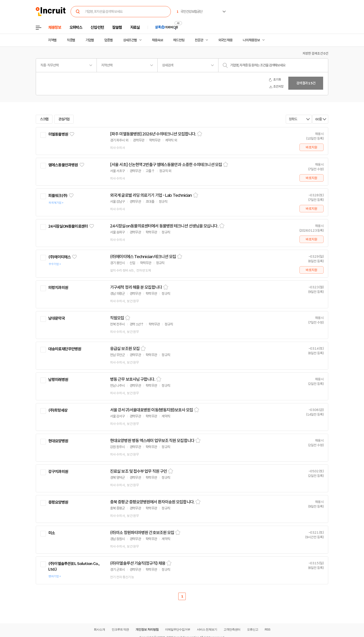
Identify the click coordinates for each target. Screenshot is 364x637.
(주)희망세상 (58, 410)
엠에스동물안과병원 (63, 165)
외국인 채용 (225, 40)
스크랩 (44, 119)
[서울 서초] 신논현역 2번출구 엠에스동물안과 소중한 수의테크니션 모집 (166, 165)
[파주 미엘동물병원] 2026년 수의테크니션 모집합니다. (153, 134)
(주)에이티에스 (59, 257)
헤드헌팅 (179, 40)
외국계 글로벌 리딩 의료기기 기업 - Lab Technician (151, 195)
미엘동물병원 (58, 134)
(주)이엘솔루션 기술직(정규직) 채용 (138, 563)
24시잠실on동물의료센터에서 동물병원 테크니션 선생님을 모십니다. (164, 226)
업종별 (108, 40)
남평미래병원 (58, 380)
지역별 (52, 40)
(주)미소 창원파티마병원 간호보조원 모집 (142, 533)
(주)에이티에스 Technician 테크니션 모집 (143, 257)
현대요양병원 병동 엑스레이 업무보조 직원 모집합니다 (152, 441)
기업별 (90, 40)
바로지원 (311, 147)
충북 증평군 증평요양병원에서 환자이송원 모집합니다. (152, 502)
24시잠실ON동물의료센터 (68, 226)
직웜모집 (117, 318)
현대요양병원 (58, 441)
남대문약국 (57, 318)
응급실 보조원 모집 (125, 349)
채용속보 (157, 40)
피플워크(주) (58, 196)
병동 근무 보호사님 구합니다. (133, 379)
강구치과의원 (58, 472)
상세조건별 (130, 40)
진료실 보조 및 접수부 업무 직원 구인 (138, 471)
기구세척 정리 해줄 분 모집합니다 (136, 287)
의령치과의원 (58, 288)
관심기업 (64, 119)
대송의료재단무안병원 (65, 349)
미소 (52, 533)
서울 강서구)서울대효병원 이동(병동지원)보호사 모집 (151, 410)
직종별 (71, 40)
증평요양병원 (58, 502)
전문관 (199, 40)
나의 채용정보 (251, 40)
